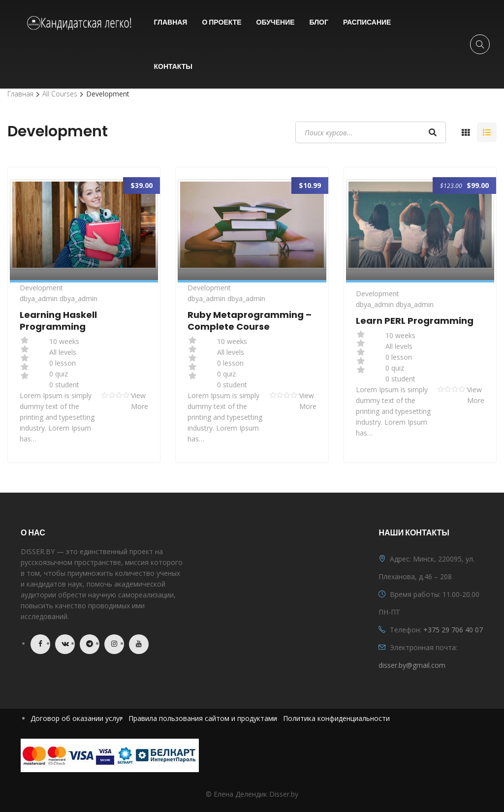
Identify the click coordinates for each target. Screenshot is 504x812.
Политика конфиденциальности (336, 718)
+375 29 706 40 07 (453, 630)
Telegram (90, 644)
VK (65, 644)
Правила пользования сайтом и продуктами (203, 718)
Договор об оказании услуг (77, 718)
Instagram (114, 644)
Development (41, 288)
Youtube (139, 644)
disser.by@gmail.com (412, 665)
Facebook (40, 644)
